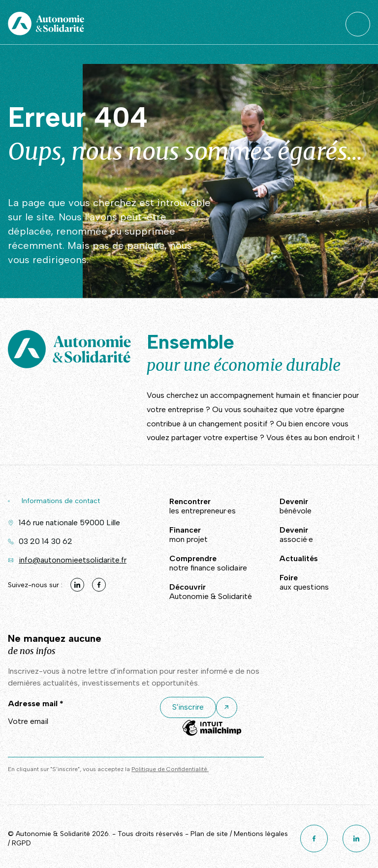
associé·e (304, 535)
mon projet (211, 535)
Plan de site (209, 834)
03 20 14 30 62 (46, 541)
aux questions (304, 582)
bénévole (304, 506)
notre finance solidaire (211, 563)
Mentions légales (261, 834)
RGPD (21, 843)
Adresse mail (36, 703)
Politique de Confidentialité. (170, 769)
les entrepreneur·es (211, 506)
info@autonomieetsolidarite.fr (73, 560)
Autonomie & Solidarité (211, 592)
